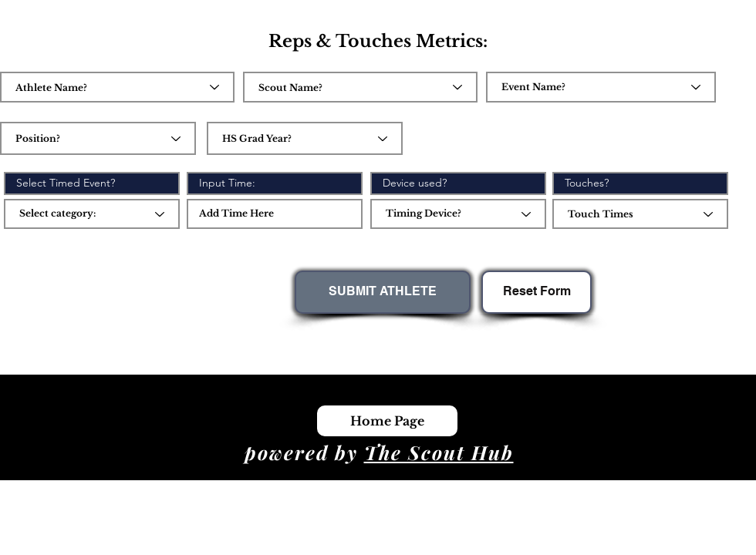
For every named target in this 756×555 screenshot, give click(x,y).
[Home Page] (387, 421)
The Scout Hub (439, 452)
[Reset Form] (537, 292)
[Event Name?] (601, 87)
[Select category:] (92, 214)
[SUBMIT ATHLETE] (383, 292)
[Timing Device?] (458, 214)
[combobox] (117, 87)
